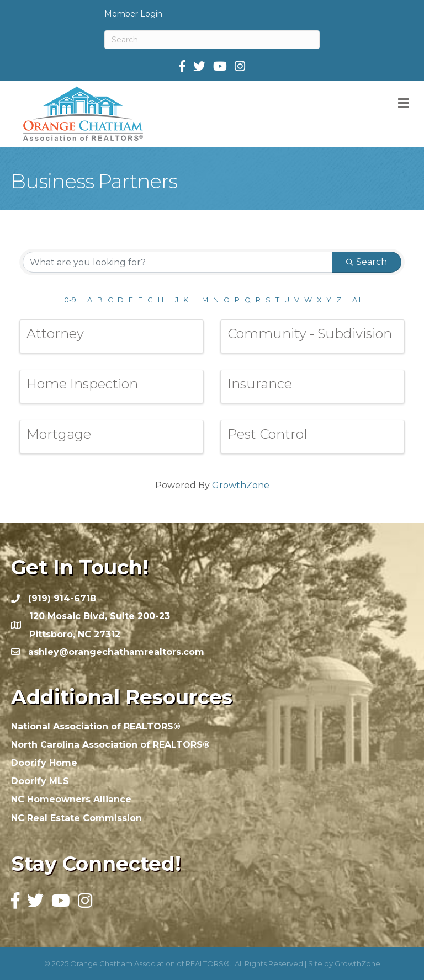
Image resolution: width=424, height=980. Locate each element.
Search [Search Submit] (367, 262)
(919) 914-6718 (62, 598)
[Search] (212, 40)
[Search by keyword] (177, 262)
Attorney (55, 334)
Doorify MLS (40, 781)
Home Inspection (82, 384)
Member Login (133, 14)
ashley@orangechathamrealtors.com (116, 652)
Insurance (260, 384)
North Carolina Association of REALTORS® (110, 745)
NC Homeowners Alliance (71, 799)
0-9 (70, 300)
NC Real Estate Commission (76, 818)
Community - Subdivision (310, 334)
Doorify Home (44, 763)
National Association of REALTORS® (96, 726)
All (356, 300)
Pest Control (267, 434)
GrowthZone (241, 485)
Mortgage (59, 434)
